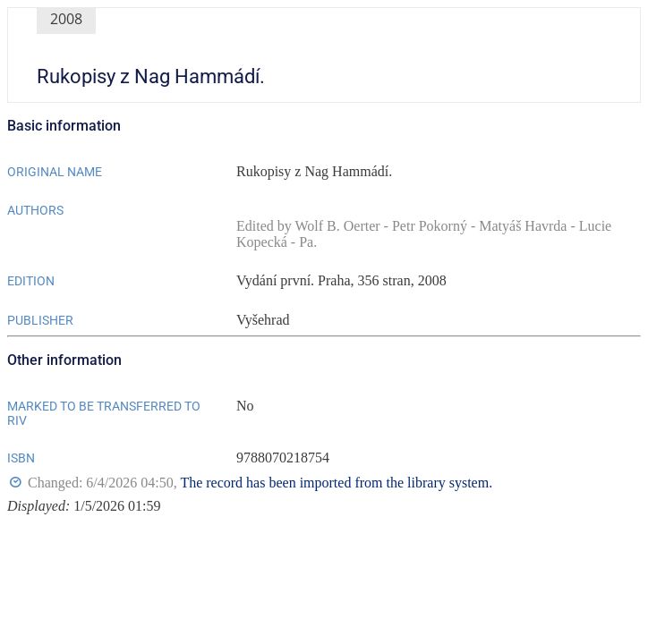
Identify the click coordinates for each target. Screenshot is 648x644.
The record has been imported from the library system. (336, 483)
